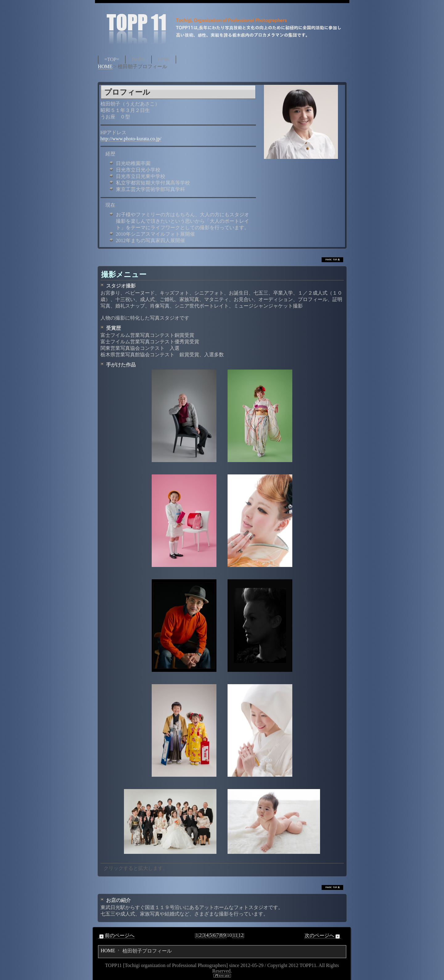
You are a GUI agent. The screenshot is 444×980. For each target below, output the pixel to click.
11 (235, 935)
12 (241, 935)
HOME (105, 66)
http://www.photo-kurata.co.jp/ (131, 139)
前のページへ (116, 936)
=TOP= (112, 59)
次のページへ (323, 936)
